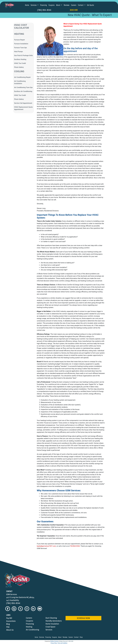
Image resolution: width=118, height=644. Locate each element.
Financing (43, 5)
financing (48, 637)
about (60, 637)
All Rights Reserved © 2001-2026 (66, 641)
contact (77, 637)
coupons (55, 637)
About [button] (58, 5)
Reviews (67, 5)
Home (27, 5)
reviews (65, 637)
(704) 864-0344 (44, 10)
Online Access (54, 641)
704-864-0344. (75, 546)
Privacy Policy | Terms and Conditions (59, 643)
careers (71, 637)
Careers (74, 5)
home (37, 637)
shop (81, 637)
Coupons (51, 5)
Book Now (74, 10)
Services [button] (34, 5)
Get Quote (90, 5)
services (42, 637)
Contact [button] (81, 5)
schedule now (83, 618)
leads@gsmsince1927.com (46, 546)
